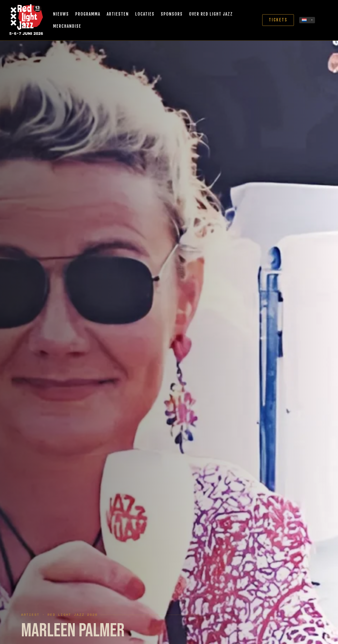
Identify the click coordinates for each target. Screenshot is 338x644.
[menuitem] (307, 20)
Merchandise (67, 26)
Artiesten (118, 14)
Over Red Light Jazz (211, 14)
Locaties (145, 14)
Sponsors (172, 14)
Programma (88, 14)
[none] (307, 20)
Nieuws (61, 14)
